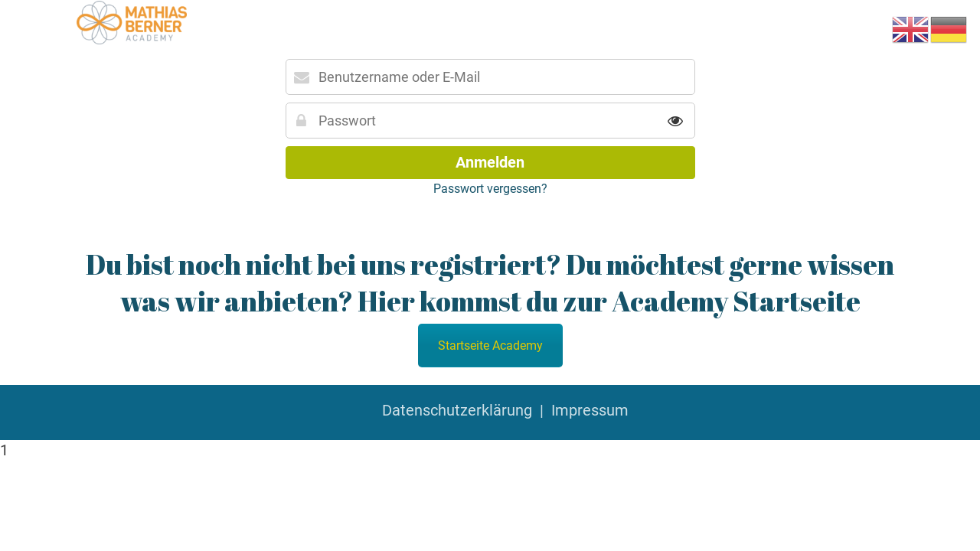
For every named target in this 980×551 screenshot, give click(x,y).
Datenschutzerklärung (457, 410)
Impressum (590, 410)
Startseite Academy (490, 346)
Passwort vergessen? (490, 189)
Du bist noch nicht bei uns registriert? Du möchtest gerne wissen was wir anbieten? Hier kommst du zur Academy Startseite (490, 282)
